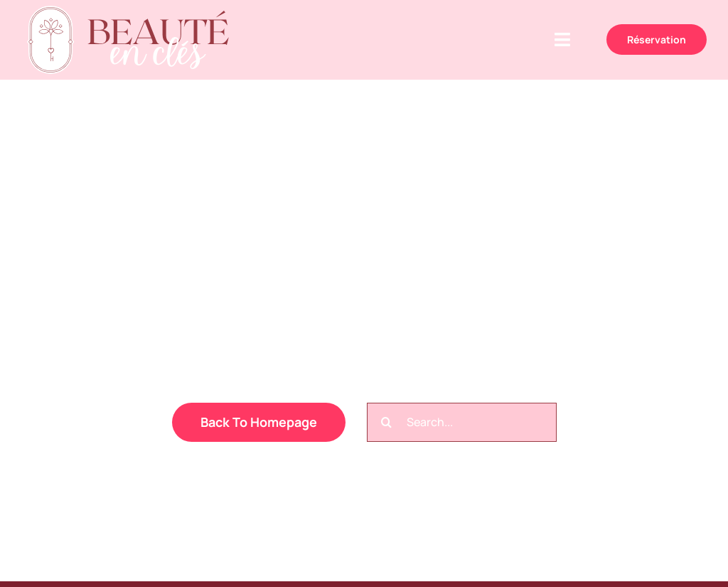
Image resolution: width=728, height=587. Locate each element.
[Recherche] (386, 422)
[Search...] (462, 422)
